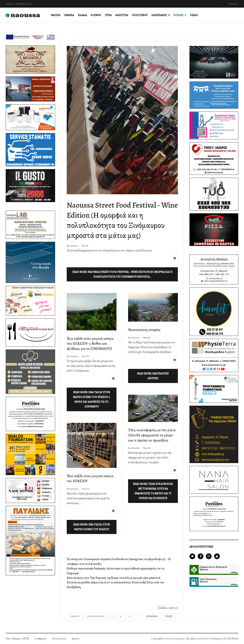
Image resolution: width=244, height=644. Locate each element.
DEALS (194, 15)
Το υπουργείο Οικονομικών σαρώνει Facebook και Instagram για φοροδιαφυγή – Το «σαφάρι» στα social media (119, 562)
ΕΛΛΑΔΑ (82, 15)
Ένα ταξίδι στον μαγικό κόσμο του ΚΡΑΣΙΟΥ (90, 479)
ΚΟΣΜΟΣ (96, 15)
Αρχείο (76, 639)
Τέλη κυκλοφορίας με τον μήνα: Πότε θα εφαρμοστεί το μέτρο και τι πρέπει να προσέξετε (152, 435)
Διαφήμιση (40, 639)
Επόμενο (152, 616)
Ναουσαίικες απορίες (144, 330)
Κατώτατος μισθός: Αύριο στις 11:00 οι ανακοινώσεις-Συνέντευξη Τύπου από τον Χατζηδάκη (115, 585)
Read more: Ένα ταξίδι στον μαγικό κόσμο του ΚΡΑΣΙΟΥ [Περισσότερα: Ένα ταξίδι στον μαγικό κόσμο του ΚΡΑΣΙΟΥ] (91, 527)
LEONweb (233, 639)
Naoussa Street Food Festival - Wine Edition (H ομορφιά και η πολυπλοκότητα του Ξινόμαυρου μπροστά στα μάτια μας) (122, 220)
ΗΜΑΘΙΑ (69, 15)
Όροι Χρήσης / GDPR (17, 639)
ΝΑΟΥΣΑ (55, 15)
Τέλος (169, 616)
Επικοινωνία (59, 639)
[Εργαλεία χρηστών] (175, 258)
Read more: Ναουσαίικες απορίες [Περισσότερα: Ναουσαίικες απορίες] (153, 376)
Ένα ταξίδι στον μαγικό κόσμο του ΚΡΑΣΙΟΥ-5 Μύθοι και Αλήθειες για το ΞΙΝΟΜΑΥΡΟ (90, 344)
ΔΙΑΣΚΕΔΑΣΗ (159, 15)
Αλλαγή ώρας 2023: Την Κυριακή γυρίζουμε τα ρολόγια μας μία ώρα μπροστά (114, 578)
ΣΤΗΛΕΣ (178, 15)
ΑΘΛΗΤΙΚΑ (122, 15)
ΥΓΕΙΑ (108, 15)
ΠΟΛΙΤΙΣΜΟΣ (140, 15)
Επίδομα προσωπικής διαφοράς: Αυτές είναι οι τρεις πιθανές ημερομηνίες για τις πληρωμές (116, 571)
